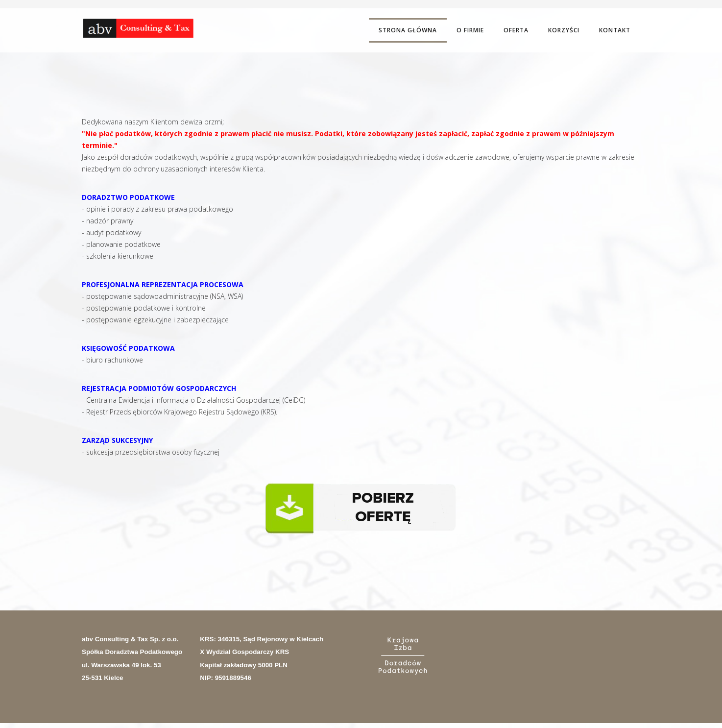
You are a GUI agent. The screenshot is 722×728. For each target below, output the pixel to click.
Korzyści (564, 30)
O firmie (470, 30)
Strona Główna (408, 30)
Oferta (516, 30)
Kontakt (615, 30)
